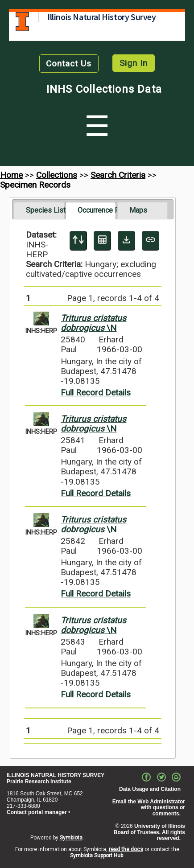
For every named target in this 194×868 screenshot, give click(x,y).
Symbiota (71, 838)
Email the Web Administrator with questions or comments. (149, 808)
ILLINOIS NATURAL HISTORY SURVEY (56, 775)
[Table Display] (102, 241)
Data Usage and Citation (150, 789)
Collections (57, 175)
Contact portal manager (37, 812)
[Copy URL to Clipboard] (151, 241)
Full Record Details (96, 393)
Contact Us (69, 64)
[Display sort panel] (78, 241)
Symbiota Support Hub (97, 856)
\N (93, 323)
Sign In (134, 63)
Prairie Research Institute (39, 782)
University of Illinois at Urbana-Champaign (22, 22)
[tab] (39, 210)
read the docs (126, 849)
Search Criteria (118, 175)
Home (11, 175)
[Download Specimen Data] (126, 241)
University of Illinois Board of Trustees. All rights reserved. (149, 832)
